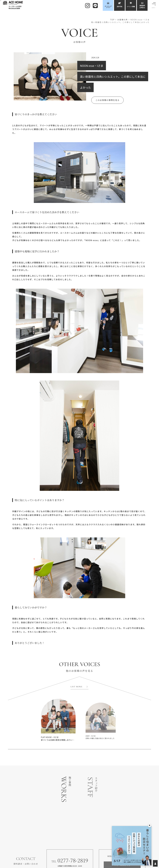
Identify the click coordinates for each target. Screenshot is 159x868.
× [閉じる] (150, 825)
